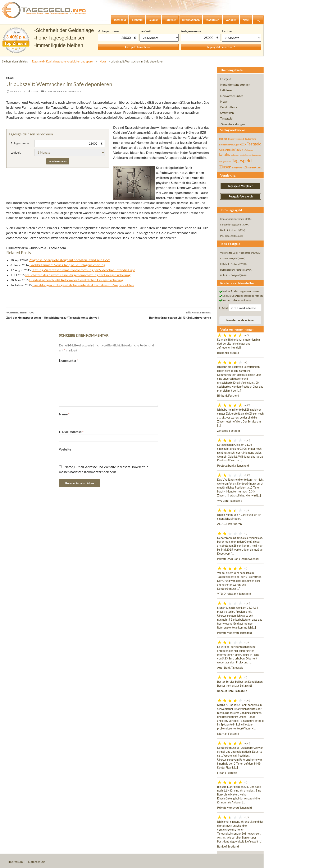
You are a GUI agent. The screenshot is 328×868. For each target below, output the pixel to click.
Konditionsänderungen (235, 85)
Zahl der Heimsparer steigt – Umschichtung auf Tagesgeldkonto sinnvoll (57, 315)
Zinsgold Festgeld (229, 431)
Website (65, 449)
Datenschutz (36, 862)
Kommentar (69, 360)
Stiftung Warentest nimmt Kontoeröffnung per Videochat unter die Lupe (83, 270)
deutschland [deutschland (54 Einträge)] (250, 139)
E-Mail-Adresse (71, 432)
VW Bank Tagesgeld (230, 501)
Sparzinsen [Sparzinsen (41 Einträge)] (257, 155)
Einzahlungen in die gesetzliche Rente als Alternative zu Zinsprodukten (83, 285)
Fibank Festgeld (227, 773)
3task (35, 91)
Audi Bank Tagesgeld (230, 668)
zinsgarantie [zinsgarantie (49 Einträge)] (238, 168)
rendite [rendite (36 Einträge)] (242, 155)
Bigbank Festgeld (228, 353)
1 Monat (159, 38)
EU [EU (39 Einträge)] (238, 145)
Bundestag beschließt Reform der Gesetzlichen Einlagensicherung (76, 280)
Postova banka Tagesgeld (233, 465)
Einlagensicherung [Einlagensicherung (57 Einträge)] (228, 145)
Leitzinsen (227, 90)
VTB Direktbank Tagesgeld (234, 594)
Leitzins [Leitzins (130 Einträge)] (225, 154)
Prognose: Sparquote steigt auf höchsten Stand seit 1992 (69, 260)
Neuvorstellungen (232, 96)
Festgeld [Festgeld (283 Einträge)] (254, 144)
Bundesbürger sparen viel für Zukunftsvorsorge (160, 315)
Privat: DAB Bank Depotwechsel (238, 559)
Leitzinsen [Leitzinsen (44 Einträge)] (235, 155)
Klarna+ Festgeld (228, 734)
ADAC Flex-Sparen (229, 524)
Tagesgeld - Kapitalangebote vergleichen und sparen (63, 61)
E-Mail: (224, 308)
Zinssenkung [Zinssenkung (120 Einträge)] (253, 167)
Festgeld (226, 79)
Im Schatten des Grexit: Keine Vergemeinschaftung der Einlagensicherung (78, 275)
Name (64, 414)
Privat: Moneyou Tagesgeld (234, 633)
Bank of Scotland (228, 846)
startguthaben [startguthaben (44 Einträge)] (225, 161)
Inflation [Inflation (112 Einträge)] (238, 150)
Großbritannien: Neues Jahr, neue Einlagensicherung (67, 265)
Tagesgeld (226, 118)
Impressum (16, 862)
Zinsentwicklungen (233, 124)
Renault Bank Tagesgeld (232, 691)
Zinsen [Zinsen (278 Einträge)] (225, 167)
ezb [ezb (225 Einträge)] (243, 144)
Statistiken (227, 113)
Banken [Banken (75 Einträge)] (223, 139)
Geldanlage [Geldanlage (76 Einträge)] (225, 150)
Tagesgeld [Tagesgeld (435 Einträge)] (242, 160)
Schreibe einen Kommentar (63, 91)
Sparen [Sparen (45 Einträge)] (248, 155)
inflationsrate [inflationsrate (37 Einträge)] (248, 150)
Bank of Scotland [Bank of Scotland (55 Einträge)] (236, 139)
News (103, 61)
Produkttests (229, 107)
